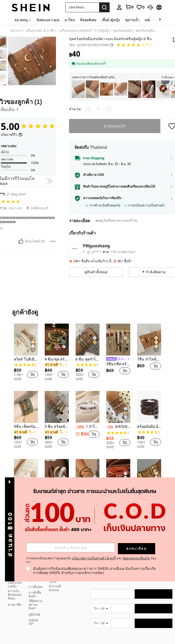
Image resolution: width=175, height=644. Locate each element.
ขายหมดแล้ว (115, 126)
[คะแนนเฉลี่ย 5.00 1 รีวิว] (134, 45)
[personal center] (119, 7)
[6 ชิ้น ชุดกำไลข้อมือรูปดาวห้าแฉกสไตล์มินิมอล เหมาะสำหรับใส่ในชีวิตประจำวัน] (88, 340)
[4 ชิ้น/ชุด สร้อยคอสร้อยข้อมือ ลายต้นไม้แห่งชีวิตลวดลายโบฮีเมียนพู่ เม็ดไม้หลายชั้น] (57, 340)
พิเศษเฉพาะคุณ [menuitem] (48, 20)
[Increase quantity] (108, 109)
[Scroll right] (160, 20)
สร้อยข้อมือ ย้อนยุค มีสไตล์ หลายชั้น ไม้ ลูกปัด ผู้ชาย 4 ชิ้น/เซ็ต (149, 427)
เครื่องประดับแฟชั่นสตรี (75, 31)
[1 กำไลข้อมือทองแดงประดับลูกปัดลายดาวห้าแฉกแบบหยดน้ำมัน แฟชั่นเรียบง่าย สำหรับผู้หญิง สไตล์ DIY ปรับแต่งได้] (88, 407)
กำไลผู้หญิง (102, 31)
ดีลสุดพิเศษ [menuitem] (88, 20)
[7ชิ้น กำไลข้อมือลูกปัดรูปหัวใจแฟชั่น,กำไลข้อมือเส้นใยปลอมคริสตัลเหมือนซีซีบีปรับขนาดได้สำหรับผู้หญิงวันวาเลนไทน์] (149, 340)
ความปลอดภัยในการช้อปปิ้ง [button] (102, 198)
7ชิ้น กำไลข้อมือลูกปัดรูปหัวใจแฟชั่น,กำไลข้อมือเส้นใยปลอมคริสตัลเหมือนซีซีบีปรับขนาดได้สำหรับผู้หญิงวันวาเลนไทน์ (149, 359)
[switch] (48, 181)
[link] (129, 7)
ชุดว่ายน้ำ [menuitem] (132, 20)
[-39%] (80, 427)
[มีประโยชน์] (21, 241)
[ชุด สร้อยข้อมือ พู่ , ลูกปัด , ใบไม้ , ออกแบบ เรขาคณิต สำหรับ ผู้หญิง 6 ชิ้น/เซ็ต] (135, 89)
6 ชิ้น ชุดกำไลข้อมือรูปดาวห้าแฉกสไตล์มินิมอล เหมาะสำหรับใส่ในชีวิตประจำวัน (88, 359)
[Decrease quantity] (88, 109)
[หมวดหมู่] (23, 20)
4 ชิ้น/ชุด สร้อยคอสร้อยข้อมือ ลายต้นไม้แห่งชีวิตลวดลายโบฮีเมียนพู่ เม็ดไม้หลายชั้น (57, 359)
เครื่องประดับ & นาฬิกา (41, 31)
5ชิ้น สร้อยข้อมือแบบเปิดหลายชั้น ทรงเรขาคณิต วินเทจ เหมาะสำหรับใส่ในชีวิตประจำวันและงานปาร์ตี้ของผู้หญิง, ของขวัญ (149, 495)
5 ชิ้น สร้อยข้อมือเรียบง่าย (57, 427)
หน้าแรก (16, 31)
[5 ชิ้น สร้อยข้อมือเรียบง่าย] (57, 407)
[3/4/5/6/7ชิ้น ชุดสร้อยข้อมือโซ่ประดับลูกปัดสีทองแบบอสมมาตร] (118, 407)
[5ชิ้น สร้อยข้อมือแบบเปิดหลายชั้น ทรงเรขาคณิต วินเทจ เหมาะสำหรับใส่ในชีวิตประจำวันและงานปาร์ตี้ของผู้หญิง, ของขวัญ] (149, 475)
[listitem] (78, 89)
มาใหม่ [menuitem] (70, 20)
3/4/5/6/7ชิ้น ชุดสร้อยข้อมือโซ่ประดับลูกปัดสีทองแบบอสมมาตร (118, 427)
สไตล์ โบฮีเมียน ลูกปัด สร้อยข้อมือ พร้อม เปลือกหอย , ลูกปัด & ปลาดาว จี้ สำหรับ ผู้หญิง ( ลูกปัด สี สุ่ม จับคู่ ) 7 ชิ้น (26, 359)
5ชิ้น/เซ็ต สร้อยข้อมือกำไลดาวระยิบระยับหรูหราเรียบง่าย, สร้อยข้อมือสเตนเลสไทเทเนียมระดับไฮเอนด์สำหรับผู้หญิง (118, 364)
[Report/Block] (53, 241)
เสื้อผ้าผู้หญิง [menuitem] (111, 20)
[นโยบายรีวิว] (12, 135)
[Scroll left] (154, 20)
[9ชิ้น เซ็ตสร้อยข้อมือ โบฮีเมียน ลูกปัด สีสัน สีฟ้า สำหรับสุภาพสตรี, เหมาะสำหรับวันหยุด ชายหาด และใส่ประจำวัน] (26, 407)
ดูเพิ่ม (87, 530)
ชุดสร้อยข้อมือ (123, 31)
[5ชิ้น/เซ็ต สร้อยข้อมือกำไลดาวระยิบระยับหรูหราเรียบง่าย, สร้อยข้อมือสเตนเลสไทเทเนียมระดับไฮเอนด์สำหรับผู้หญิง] (118, 340)
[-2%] (110, 427)
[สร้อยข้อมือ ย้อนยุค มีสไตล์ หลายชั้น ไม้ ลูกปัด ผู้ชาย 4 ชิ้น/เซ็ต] (149, 407)
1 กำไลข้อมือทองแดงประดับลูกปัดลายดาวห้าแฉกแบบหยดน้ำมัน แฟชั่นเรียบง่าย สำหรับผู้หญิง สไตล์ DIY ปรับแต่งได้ (88, 427)
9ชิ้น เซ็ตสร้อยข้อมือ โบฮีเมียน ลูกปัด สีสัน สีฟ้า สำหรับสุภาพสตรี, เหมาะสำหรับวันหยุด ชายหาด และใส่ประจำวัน (26, 427)
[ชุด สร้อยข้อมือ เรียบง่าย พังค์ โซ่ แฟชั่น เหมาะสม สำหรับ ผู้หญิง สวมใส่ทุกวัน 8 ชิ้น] (78, 89)
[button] (150, 7)
